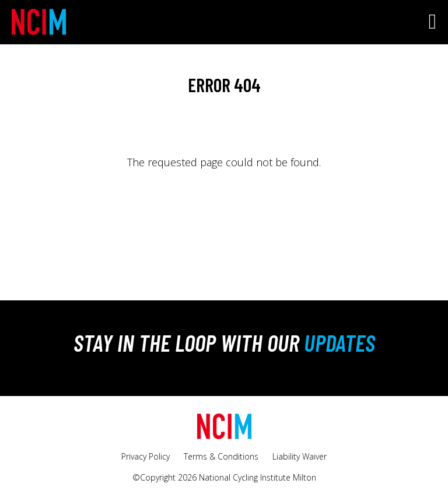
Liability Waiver (300, 456)
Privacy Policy (146, 456)
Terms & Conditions (221, 456)
